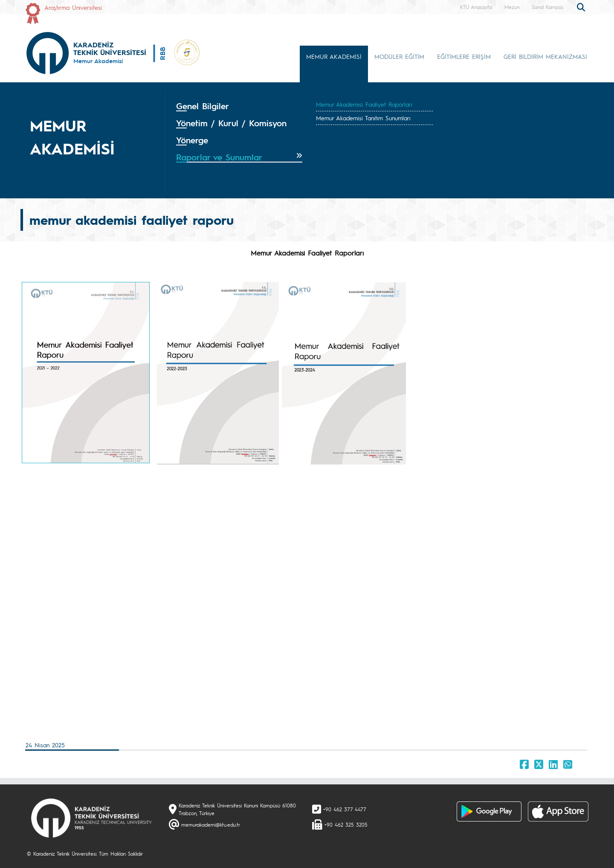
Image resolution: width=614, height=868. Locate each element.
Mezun (512, 7)
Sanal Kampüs (547, 7)
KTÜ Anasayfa (476, 7)
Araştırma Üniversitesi (73, 7)
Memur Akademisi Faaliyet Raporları (364, 104)
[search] (582, 6)
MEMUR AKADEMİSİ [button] (334, 56)
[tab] (239, 106)
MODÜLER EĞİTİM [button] (399, 56)
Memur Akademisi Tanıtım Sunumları (363, 118)
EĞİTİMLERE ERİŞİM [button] (464, 56)
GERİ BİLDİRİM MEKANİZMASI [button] (545, 56)
